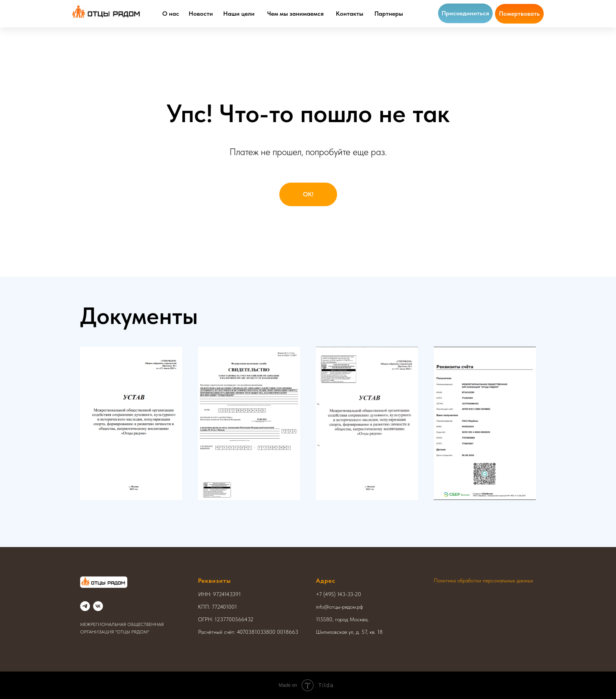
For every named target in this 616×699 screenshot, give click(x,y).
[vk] (98, 606)
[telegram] (85, 606)
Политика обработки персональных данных (483, 580)
